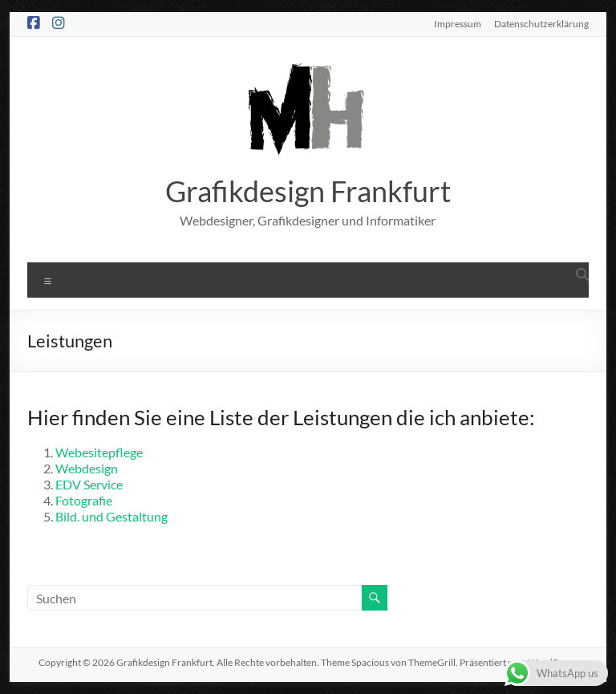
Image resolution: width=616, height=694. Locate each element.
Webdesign (87, 468)
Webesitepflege (99, 452)
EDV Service (89, 484)
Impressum (458, 23)
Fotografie (84, 500)
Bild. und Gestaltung (111, 516)
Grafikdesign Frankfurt (308, 191)
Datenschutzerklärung (541, 23)
